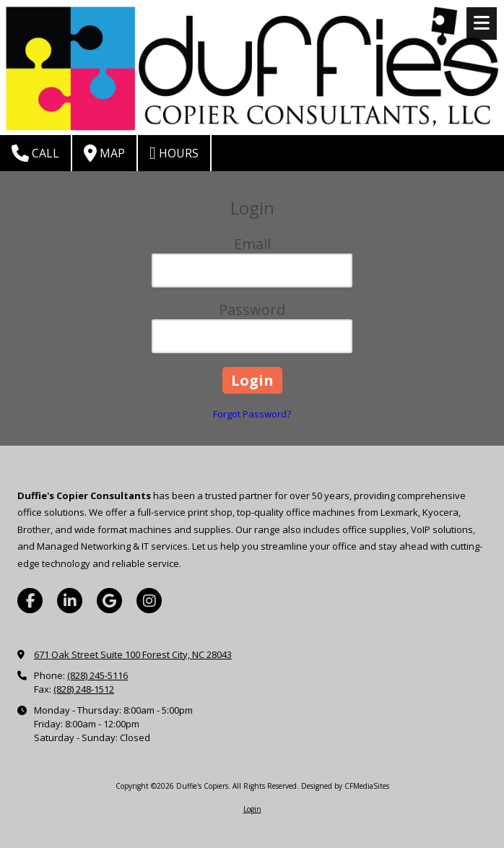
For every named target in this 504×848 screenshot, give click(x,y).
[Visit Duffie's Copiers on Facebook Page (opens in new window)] (30, 601)
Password (252, 310)
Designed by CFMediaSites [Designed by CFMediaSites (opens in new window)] (345, 786)
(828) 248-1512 (84, 689)
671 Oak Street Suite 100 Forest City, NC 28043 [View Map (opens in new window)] (133, 654)
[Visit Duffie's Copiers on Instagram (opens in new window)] (149, 601)
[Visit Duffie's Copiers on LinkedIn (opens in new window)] (70, 601)
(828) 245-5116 (97, 675)
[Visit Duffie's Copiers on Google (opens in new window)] (109, 601)
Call (35, 153)
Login (252, 809)
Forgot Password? (252, 414)
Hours (174, 153)
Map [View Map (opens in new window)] (104, 153)
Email (252, 244)
